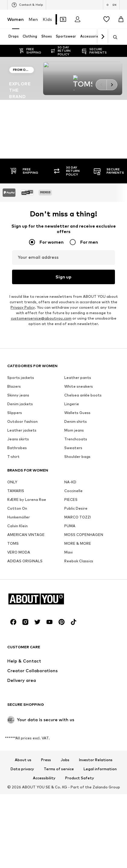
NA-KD (70, 580)
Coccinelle (73, 589)
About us (23, 858)
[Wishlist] (106, 19)
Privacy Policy (23, 405)
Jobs (65, 858)
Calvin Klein (17, 624)
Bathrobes (17, 546)
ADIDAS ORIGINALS (25, 659)
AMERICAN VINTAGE (26, 633)
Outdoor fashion (22, 519)
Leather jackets (22, 528)
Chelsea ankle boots (83, 493)
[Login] (78, 19)
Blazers (14, 484)
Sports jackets (21, 476)
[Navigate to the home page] (40, 697)
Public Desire (76, 606)
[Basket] (121, 19)
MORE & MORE (78, 641)
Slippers (15, 511)
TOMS (13, 641)
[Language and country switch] (111, 5)
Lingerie (72, 502)
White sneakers (79, 484)
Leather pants (78, 476)
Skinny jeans (18, 493)
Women (16, 19)
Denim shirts (76, 519)
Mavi (68, 650)
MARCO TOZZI (78, 615)
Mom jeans (74, 528)
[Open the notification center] (92, 19)
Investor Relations (96, 858)
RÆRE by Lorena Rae (27, 598)
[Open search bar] (113, 37)
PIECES (71, 598)
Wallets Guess (77, 511)
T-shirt (13, 555)
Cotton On (17, 606)
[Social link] (13, 720)
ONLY (12, 580)
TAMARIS (16, 589)
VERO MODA (19, 650)
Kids (47, 19)
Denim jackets (20, 502)
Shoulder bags (77, 555)
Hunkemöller (19, 615)
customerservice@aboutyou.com (41, 416)
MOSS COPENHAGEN (84, 633)
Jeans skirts (18, 537)
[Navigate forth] (103, 37)
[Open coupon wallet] (63, 19)
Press (46, 858)
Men (33, 19)
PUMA (70, 624)
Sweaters (73, 546)
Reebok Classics (79, 659)
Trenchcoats (76, 537)
